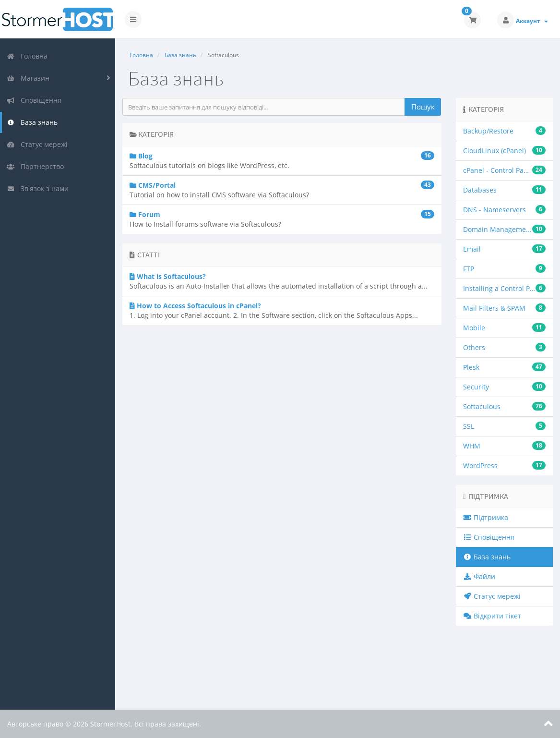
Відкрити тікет (492, 616)
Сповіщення (34, 100)
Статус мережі (37, 144)
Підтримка (486, 517)
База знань (32, 122)
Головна (27, 56)
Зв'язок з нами (38, 188)
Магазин (28, 78)
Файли (479, 576)
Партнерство (35, 166)
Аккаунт (532, 21)
